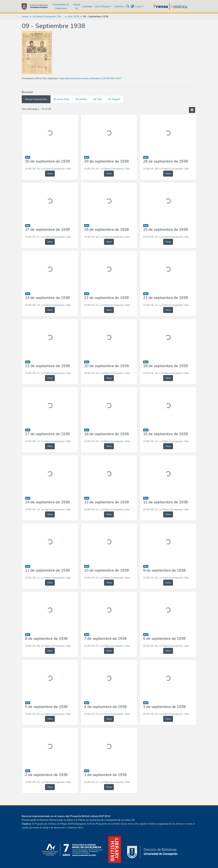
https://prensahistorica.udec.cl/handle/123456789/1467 (90, 78)
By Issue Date (61, 99)
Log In (139, 6)
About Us (76, 6)
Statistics (119, 6)
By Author (81, 99)
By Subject (114, 99)
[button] (132, 6)
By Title (98, 99)
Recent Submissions (36, 99)
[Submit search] (128, 6)
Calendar (87, 6)
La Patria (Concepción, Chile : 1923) (48, 17)
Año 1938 (73, 17)
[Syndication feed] (192, 110)
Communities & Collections (61, 6)
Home (25, 17)
